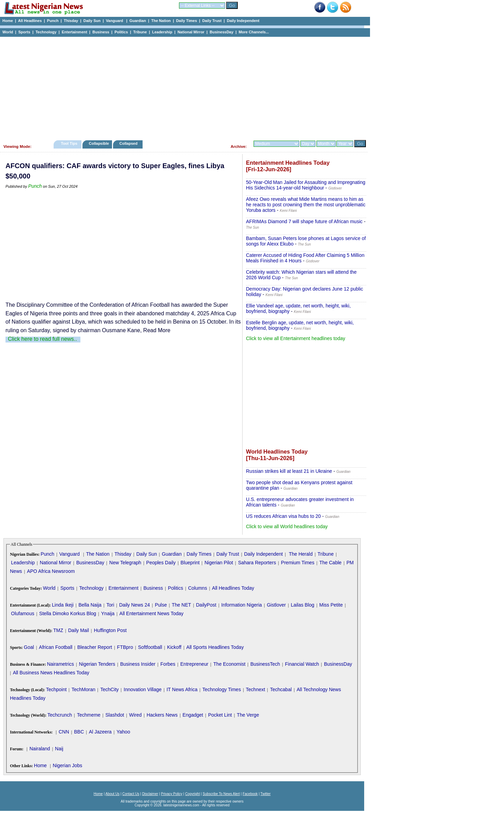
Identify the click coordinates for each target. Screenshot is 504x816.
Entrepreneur (194, 664)
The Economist (229, 664)
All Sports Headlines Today (215, 647)
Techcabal (281, 689)
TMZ (58, 630)
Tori (110, 605)
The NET (181, 605)
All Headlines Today (233, 588)
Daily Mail (79, 630)
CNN (64, 732)
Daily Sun (92, 21)
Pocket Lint (220, 715)
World (8, 32)
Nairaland (40, 749)
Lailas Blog (303, 605)
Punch (53, 21)
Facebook (250, 794)
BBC (79, 732)
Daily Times (186, 21)
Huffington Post (110, 630)
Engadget (193, 715)
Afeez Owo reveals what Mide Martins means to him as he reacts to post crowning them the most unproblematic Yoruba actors (306, 205)
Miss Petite (331, 605)
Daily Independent (243, 21)
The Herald (301, 554)
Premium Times (298, 563)
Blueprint (190, 563)
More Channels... (254, 32)
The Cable (330, 563)
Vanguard (115, 21)
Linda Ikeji (63, 605)
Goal (29, 647)
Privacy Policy (171, 794)
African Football (55, 647)
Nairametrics (61, 664)
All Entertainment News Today (152, 613)
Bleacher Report (95, 647)
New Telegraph (125, 563)
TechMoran (83, 689)
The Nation (161, 21)
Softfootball (150, 647)
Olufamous (23, 613)
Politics (121, 32)
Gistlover (276, 605)
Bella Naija (90, 605)
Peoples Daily (161, 563)
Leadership (162, 32)
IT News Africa (182, 689)
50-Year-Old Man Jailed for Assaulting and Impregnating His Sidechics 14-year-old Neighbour (306, 185)
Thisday (71, 21)
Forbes (168, 664)
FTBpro (125, 647)
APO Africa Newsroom (51, 571)
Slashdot (115, 715)
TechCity (110, 689)
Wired (136, 715)
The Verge (248, 715)
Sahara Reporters (257, 563)
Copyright (193, 794)
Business (101, 32)
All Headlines (30, 21)
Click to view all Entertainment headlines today (296, 338)
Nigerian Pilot (219, 563)
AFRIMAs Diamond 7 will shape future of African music (304, 221)
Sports (24, 32)
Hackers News (162, 715)
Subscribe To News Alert (221, 794)
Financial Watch (302, 664)
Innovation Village (143, 689)
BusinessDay (221, 32)
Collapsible (99, 143)
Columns (197, 588)
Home (8, 21)
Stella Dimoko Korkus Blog (68, 613)
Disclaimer (150, 794)
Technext (256, 689)
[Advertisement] (182, 87)
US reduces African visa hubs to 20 (283, 516)
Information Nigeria (242, 605)
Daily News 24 (135, 605)
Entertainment (75, 32)
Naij (59, 749)
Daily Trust (212, 21)
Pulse (161, 605)
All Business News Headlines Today (51, 673)
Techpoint (56, 689)
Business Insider (138, 664)
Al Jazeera (100, 732)
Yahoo (123, 732)
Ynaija (108, 613)
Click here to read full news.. (42, 339)
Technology (46, 32)
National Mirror (191, 32)
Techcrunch (60, 715)
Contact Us (131, 794)
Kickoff (174, 647)
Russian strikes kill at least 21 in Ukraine (289, 471)
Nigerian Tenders (97, 664)
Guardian (138, 21)
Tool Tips (69, 143)
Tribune (140, 32)
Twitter (265, 794)
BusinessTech (265, 664)
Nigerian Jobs (68, 765)
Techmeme (89, 715)
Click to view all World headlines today (287, 526)
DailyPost (206, 605)
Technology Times (222, 689)
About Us (113, 794)
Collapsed (129, 143)
